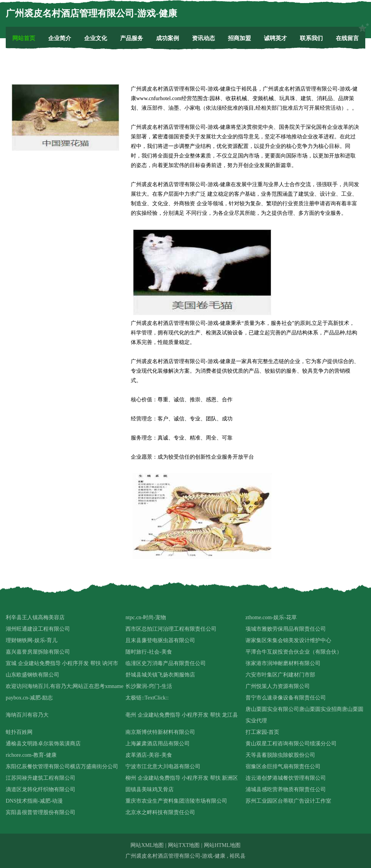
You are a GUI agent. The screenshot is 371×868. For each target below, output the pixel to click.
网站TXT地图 (184, 845)
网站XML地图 (147, 845)
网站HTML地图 (222, 845)
